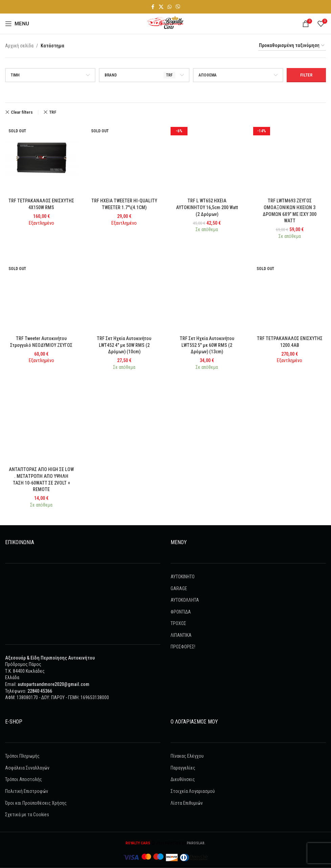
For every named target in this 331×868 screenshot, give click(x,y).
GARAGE (179, 588)
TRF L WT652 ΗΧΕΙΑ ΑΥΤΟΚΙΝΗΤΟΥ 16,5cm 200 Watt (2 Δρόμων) (207, 207)
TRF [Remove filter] (53, 112)
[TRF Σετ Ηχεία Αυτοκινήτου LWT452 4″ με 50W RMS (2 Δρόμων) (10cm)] (124, 296)
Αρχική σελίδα (19, 46)
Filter (306, 75)
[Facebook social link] (153, 7)
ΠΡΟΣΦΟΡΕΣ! (183, 647)
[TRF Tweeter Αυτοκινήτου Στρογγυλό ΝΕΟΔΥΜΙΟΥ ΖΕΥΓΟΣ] (41, 296)
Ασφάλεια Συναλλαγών (27, 768)
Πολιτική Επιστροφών (27, 791)
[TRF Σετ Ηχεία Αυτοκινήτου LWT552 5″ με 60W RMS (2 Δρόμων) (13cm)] (207, 296)
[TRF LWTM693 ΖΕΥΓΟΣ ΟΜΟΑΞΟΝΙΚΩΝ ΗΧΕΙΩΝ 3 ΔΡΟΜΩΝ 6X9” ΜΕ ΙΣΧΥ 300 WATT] (290, 158)
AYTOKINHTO (183, 577)
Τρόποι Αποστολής (24, 779)
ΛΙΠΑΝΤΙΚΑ (181, 635)
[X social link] (161, 7)
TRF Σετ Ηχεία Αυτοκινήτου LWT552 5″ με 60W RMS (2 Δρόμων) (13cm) (207, 345)
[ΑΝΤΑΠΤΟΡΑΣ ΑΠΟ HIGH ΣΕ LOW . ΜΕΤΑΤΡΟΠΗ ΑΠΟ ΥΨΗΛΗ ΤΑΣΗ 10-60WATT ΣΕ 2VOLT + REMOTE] (41, 427)
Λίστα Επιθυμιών (187, 803)
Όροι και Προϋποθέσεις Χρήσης (36, 803)
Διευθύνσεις (183, 779)
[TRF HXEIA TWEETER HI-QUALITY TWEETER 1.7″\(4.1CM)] (124, 158)
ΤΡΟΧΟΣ (178, 623)
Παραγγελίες (183, 768)
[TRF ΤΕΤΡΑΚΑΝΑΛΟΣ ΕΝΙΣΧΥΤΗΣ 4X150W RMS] (41, 158)
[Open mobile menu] (17, 24)
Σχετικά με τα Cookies (27, 815)
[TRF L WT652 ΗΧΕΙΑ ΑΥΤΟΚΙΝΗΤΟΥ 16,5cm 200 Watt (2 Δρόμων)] (207, 158)
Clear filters (22, 112)
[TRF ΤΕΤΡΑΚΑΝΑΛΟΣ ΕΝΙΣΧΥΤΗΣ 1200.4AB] (290, 296)
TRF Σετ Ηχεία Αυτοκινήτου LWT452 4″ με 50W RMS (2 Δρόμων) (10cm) (124, 345)
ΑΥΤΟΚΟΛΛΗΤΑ (185, 600)
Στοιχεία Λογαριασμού (193, 791)
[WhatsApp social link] (170, 7)
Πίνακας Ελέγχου (187, 756)
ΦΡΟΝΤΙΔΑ (181, 612)
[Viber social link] (178, 7)
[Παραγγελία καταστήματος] (292, 46)
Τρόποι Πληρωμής (22, 756)
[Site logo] (165, 23)
